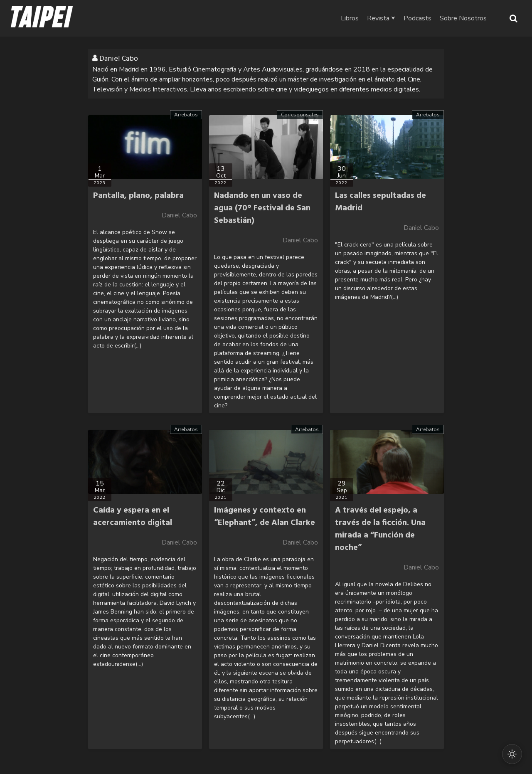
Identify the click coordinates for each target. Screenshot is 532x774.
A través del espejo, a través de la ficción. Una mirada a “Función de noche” (380, 529)
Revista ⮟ (381, 18)
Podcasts (417, 18)
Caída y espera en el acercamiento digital (133, 517)
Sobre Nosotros (463, 18)
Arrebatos (186, 115)
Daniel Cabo (179, 215)
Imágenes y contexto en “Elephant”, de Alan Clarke (265, 517)
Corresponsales (300, 115)
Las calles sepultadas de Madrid (381, 202)
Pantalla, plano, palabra (138, 196)
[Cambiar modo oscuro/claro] (512, 754)
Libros (350, 18)
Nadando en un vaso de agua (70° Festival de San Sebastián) (262, 208)
